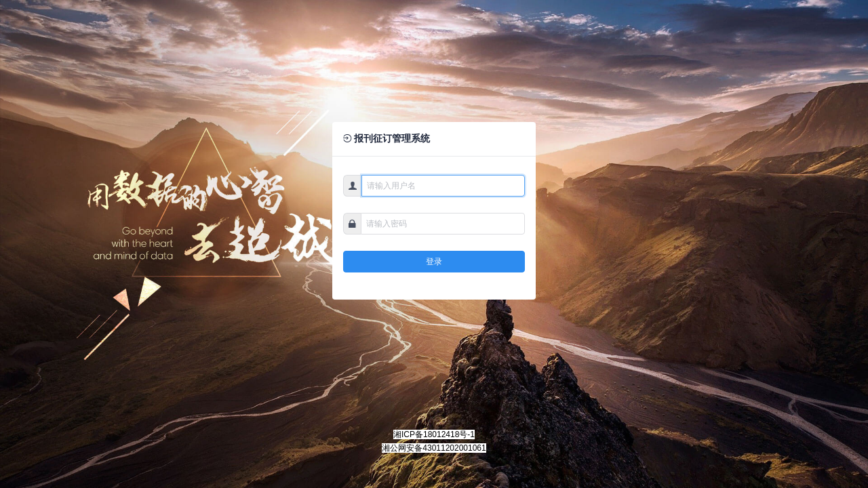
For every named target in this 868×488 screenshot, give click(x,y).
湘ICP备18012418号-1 (434, 434)
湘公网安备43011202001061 (434, 448)
